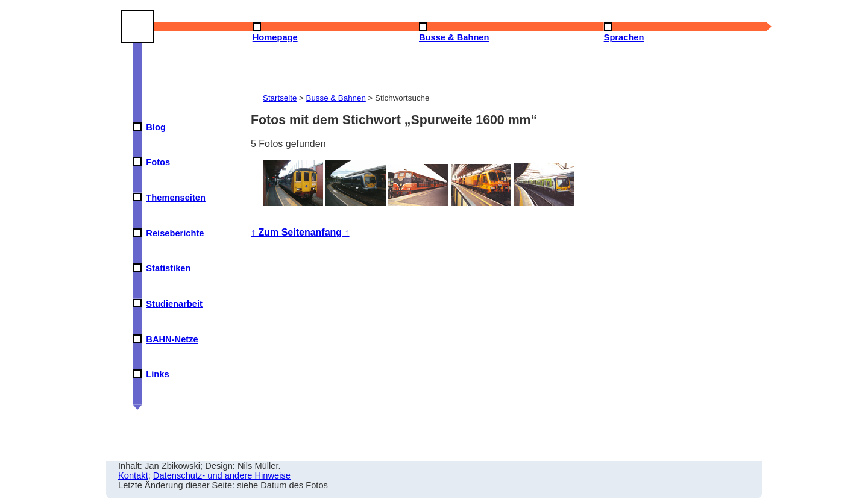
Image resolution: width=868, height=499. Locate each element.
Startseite (280, 98)
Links (157, 374)
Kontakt (133, 475)
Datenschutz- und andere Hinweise (222, 475)
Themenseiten (176, 198)
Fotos (158, 162)
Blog (156, 127)
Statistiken (168, 268)
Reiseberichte (175, 233)
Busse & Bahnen (336, 98)
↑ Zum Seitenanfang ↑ (300, 232)
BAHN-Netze (172, 339)
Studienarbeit (174, 304)
